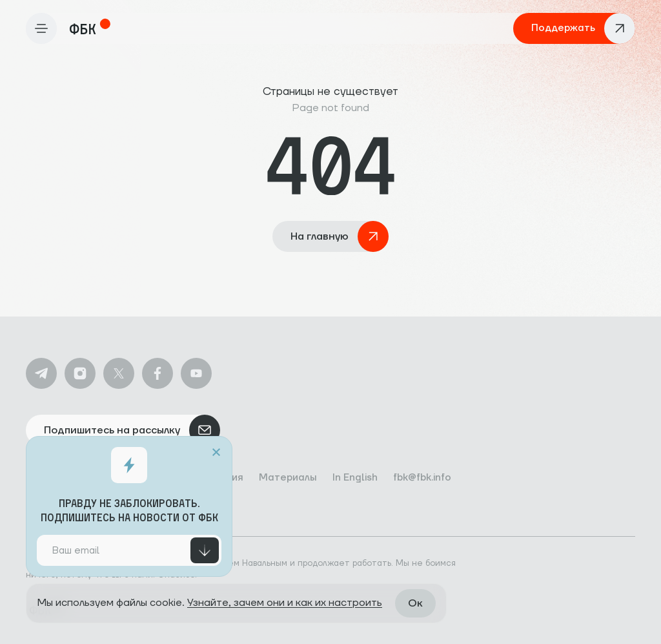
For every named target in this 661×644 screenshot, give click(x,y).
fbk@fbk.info (422, 478)
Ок (415, 603)
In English (355, 478)
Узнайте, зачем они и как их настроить (285, 603)
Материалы (288, 478)
